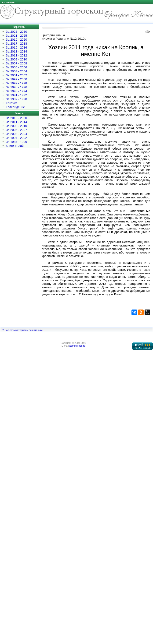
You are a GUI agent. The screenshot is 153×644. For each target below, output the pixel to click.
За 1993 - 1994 (16, 91)
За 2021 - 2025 (16, 36)
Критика (12, 103)
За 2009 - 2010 (16, 59)
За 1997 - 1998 (16, 83)
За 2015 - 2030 (16, 118)
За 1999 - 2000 (16, 79)
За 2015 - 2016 (16, 48)
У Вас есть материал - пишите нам (22, 330)
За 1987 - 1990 (16, 99)
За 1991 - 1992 (16, 95)
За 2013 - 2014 (16, 51)
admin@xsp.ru (77, 346)
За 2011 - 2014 (16, 122)
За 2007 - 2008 (16, 63)
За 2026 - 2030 (16, 32)
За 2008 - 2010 (16, 126)
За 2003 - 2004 (16, 71)
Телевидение (15, 107)
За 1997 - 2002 (16, 138)
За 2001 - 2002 (16, 75)
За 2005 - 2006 (16, 67)
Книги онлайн (16, 146)
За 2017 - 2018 (16, 44)
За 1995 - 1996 (16, 87)
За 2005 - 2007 (16, 130)
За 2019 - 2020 (16, 40)
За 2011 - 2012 (16, 55)
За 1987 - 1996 (16, 142)
